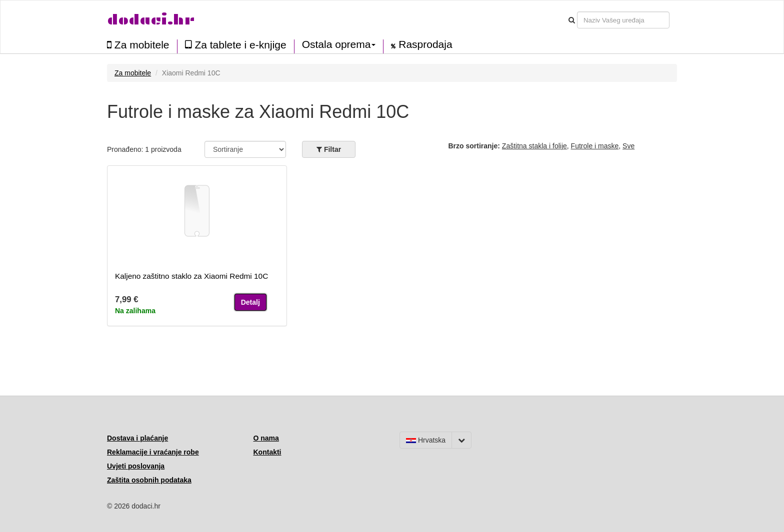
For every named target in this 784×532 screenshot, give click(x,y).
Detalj (250, 302)
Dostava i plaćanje (137, 438)
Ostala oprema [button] (339, 44)
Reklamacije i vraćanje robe (153, 452)
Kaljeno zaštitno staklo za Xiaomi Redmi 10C (191, 276)
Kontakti (267, 452)
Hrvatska (426, 440)
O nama (266, 438)
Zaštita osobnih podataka (149, 480)
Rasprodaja (421, 44)
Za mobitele (138, 45)
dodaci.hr (151, 20)
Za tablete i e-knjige (236, 45)
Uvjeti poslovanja (136, 466)
